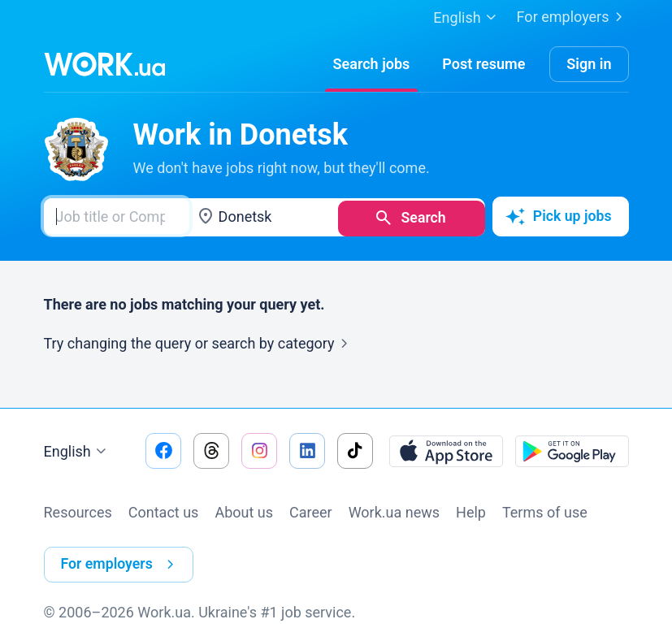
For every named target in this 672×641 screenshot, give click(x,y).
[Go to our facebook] (163, 448)
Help (471, 510)
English (77, 449)
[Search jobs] (372, 64)
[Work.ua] (105, 64)
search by (282, 341)
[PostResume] (483, 64)
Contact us (164, 510)
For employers (573, 17)
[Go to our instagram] (259, 448)
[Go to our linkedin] (307, 448)
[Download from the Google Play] (572, 448)
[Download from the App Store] (446, 448)
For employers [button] (121, 560)
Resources (78, 510)
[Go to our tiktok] (355, 448)
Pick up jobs (557, 216)
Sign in (589, 64)
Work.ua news (394, 510)
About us (244, 510)
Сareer (311, 510)
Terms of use (545, 510)
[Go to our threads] (211, 448)
